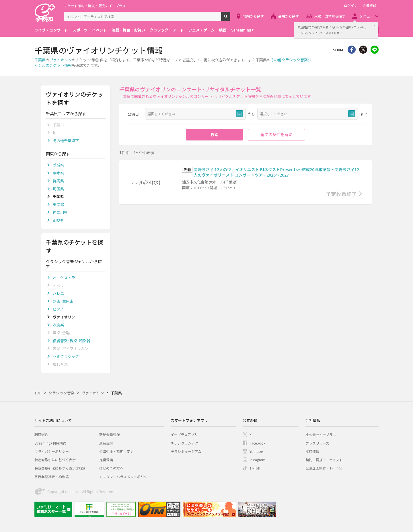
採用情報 (312, 451)
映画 (223, 30)
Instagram (257, 460)
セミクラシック (66, 356)
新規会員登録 (110, 434)
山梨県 (58, 220)
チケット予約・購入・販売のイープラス (95, 6)
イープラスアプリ (184, 434)
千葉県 (40, 60)
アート (178, 30)
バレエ (58, 293)
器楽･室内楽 (63, 301)
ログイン (351, 5)
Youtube (256, 451)
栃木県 (58, 173)
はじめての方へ (111, 468)
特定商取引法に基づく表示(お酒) (60, 468)
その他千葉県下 (66, 141)
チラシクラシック (184, 443)
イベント (100, 30)
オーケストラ (64, 278)
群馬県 (58, 181)
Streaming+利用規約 (50, 443)
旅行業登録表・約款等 (52, 477)
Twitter (363, 50)
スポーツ (80, 30)
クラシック (159, 30)
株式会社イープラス (321, 434)
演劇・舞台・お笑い (128, 30)
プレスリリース (317, 443)
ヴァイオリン (61, 60)
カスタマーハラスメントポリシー (125, 477)
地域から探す (254, 16)
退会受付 (106, 443)
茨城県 (58, 165)
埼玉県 (58, 189)
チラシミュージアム (186, 451)
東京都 (58, 205)
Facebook (257, 443)
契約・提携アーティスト (324, 460)
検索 (230, 19)
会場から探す (289, 16)
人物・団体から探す (330, 16)
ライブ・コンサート (51, 30)
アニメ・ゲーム (201, 30)
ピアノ (58, 309)
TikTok (255, 468)
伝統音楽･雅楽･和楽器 (72, 341)
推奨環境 (106, 460)
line (375, 50)
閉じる (375, 26)
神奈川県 (60, 212)
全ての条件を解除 (276, 134)
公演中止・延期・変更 (116, 451)
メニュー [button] (367, 16)
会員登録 (369, 5)
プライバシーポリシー (52, 451)
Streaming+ (243, 30)
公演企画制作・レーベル (324, 468)
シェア (352, 50)
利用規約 (41, 434)
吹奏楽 (58, 325)
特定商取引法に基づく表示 (55, 460)
